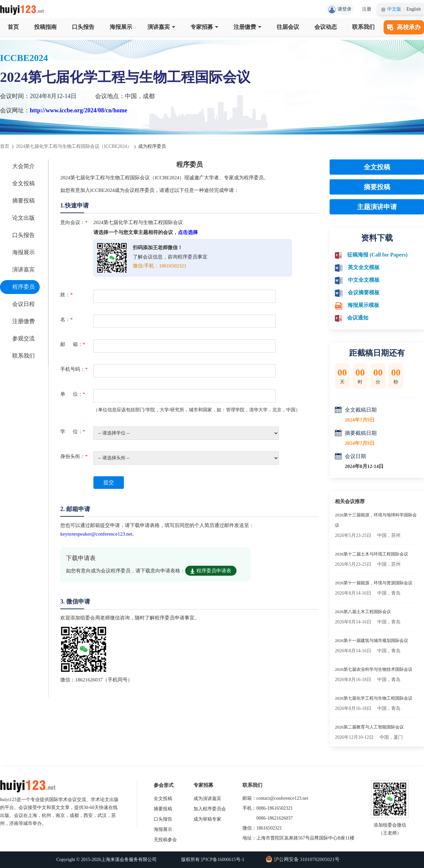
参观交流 (24, 339)
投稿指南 (45, 27)
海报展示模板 (363, 305)
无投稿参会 (165, 840)
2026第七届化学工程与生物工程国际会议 (374, 698)
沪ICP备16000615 (218, 860)
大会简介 (24, 166)
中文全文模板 (364, 280)
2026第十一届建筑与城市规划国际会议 (371, 640)
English (414, 9)
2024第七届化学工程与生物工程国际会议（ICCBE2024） (74, 146)
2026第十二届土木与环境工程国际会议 (371, 554)
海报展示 (121, 27)
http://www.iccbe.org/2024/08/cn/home (79, 110)
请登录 (340, 10)
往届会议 (288, 27)
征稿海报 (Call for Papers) (377, 255)
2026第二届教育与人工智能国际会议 (369, 727)
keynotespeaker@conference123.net (96, 534)
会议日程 (24, 304)
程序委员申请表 (211, 571)
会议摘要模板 (364, 292)
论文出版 (24, 218)
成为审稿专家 (207, 819)
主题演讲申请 (377, 207)
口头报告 (83, 27)
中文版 (394, 9)
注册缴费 (247, 27)
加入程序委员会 (210, 809)
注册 (367, 9)
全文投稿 (24, 183)
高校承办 (404, 27)
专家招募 (204, 27)
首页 (13, 27)
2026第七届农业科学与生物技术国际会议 (374, 669)
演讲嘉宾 (161, 27)
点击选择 (188, 232)
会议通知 (358, 318)
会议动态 (326, 27)
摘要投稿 (24, 201)
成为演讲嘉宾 (207, 799)
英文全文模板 (364, 267)
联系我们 (363, 27)
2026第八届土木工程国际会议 (363, 612)
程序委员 (24, 287)
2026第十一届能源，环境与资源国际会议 (374, 583)
